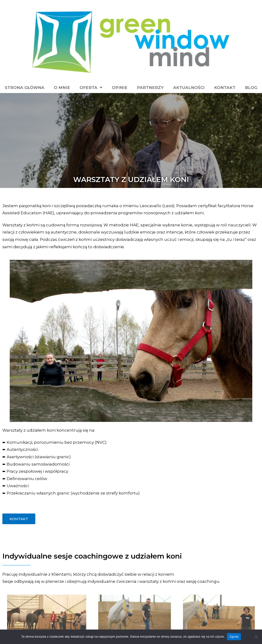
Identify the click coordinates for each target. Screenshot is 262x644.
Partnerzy (150, 88)
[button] (19, 519)
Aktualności (189, 88)
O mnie (62, 88)
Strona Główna (25, 88)
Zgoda (234, 637)
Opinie (120, 88)
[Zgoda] (256, 637)
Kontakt (225, 88)
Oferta (91, 88)
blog (251, 88)
